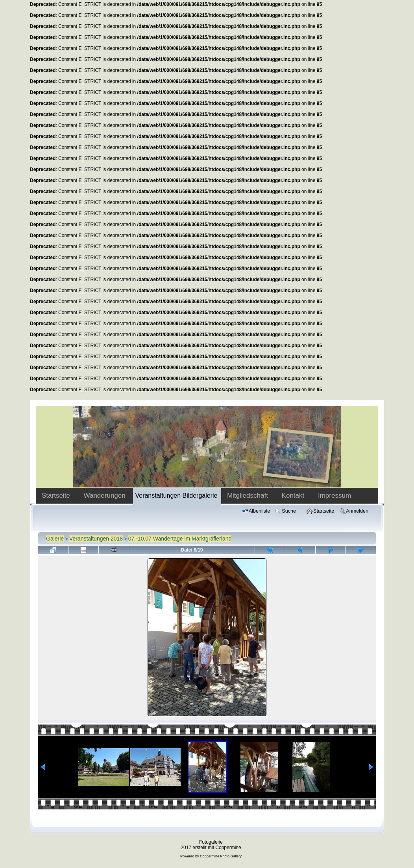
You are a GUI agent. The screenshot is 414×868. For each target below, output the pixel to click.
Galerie (55, 539)
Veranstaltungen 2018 (96, 539)
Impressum (335, 496)
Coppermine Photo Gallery (221, 856)
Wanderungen (106, 496)
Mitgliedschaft (249, 496)
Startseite (57, 496)
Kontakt (294, 496)
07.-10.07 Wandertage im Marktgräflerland (180, 539)
